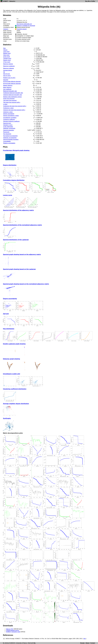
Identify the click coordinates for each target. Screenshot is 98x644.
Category (6, 29)
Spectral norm (7, 123)
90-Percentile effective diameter (12, 84)
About (87, 643)
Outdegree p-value (8, 108)
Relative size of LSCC (9, 78)
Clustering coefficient (9, 119)
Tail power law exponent (10, 100)
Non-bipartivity (7, 134)
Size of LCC (7, 74)
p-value (5, 104)
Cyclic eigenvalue (8, 127)
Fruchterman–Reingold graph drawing (16, 150)
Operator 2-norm (8, 125)
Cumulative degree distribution (14, 180)
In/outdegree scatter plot (11, 374)
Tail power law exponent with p (12, 102)
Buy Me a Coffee (90, 1)
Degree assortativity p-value (11, 116)
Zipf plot (6, 314)
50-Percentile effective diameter (12, 82)
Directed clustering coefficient (11, 121)
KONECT (6, 1)
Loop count (6, 52)
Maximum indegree (8, 68)
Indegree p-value (8, 112)
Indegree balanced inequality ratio (13, 95)
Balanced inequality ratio (10, 91)
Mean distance (7, 87)
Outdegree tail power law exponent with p (15, 106)
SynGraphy (7, 418)
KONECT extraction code (13, 632)
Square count (7, 60)
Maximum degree (8, 64)
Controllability (7, 141)
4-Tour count (7, 62)
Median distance (8, 86)
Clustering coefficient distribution (15, 389)
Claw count (6, 55)
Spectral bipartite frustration (11, 139)
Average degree (8, 70)
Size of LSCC (7, 76)
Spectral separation (9, 130)
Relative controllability (9, 143)
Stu (34, 643)
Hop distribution (9, 329)
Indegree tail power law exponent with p (14, 110)
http (85, 639)
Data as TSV (10, 629)
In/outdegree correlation (10, 118)
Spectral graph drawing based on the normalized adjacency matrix (26, 284)
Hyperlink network (22, 29)
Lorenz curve (7, 195)
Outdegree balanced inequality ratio (13, 93)
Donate (82, 643)
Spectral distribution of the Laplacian (16, 240)
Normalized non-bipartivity (10, 136)
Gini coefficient (7, 89)
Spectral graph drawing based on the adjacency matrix (22, 254)
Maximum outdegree (9, 66)
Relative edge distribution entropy (12, 97)
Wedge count (7, 53)
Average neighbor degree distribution (16, 404)
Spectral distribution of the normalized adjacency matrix (22, 225)
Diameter (6, 80)
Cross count (7, 57)
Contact (93, 643)
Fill (4, 72)
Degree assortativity (9, 114)
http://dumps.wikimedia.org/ (24, 24)
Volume (5, 50)
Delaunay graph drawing (11, 359)
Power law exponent (9, 99)
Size (4, 48)
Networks (12, 1)
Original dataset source (13, 630)
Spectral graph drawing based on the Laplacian (19, 269)
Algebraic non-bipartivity (10, 138)
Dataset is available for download (26, 26)
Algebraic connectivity (9, 128)
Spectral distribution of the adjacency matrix (18, 210)
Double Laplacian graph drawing (14, 344)
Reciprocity (6, 132)
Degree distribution (10, 165)
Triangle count (7, 58)
